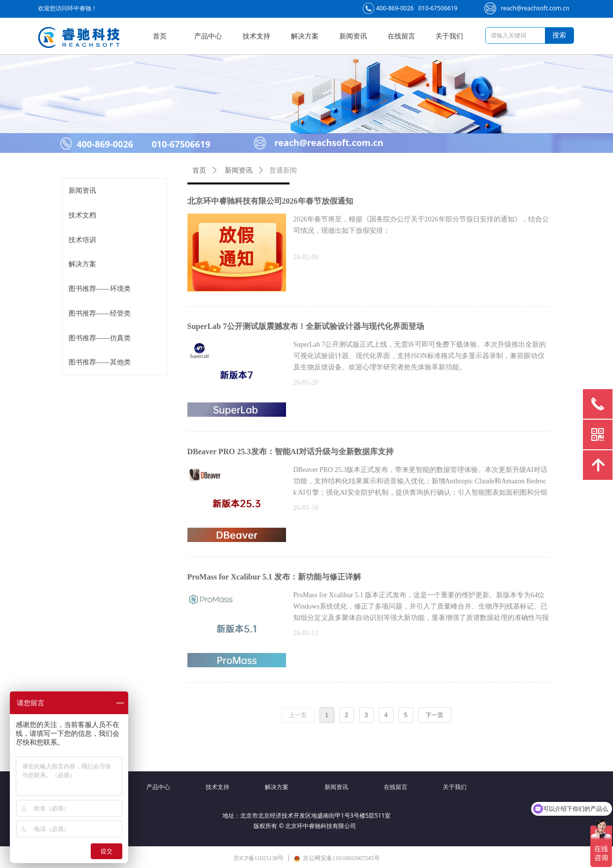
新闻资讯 (82, 191)
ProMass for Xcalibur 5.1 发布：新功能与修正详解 (274, 577)
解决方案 (82, 264)
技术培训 (82, 240)
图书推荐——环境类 (100, 289)
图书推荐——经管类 (100, 313)
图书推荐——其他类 (100, 362)
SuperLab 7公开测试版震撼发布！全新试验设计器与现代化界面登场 (306, 326)
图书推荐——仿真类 (100, 338)
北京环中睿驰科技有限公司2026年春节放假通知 (270, 201)
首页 (199, 170)
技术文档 (82, 215)
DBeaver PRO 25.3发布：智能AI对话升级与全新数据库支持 (291, 452)
